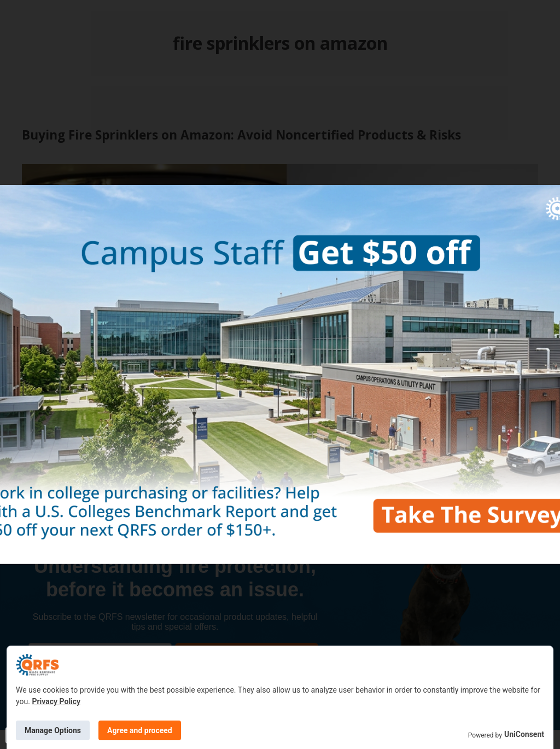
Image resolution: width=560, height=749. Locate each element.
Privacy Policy (56, 701)
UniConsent (524, 734)
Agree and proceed (140, 730)
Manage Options (53, 730)
